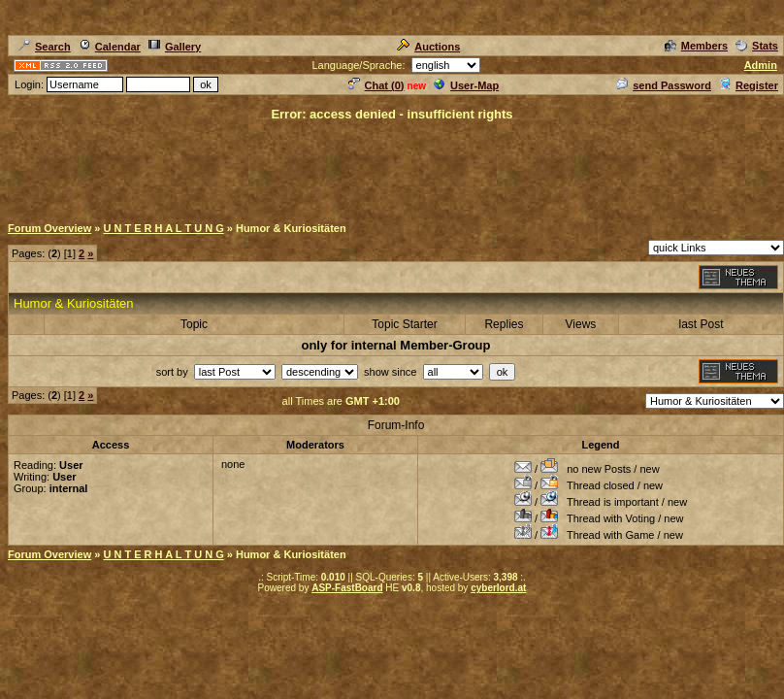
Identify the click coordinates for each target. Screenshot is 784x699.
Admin (761, 65)
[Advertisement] (392, 167)
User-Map (466, 85)
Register (749, 85)
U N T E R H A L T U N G (163, 228)
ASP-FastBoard (347, 588)
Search (45, 47)
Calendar (110, 47)
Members (696, 46)
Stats (757, 46)
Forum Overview (49, 228)
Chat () (376, 85)
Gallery (175, 47)
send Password (664, 85)
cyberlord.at (498, 588)
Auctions (428, 47)
